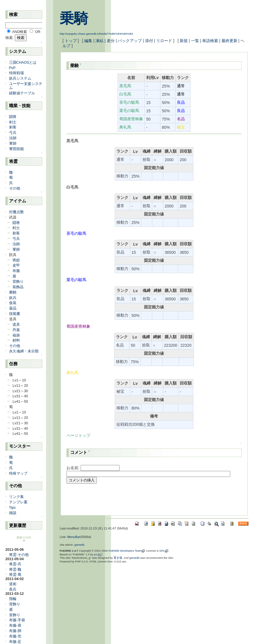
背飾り (18, 282)
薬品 (13, 308)
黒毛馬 (125, 86)
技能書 (15, 314)
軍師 (13, 144)
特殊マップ (18, 473)
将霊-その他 (19, 555)
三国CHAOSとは (23, 63)
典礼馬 (125, 127)
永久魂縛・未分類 (24, 351)
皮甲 (16, 265)
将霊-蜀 (15, 575)
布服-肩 (15, 626)
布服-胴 (15, 631)
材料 (16, 340)
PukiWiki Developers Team (125, 551)
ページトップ (78, 435)
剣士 (13, 122)
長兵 (13, 589)
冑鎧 (16, 260)
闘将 (13, 117)
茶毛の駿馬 (129, 102)
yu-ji (97, 554)
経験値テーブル (22, 93)
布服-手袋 (17, 620)
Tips (12, 508)
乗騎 (74, 18)
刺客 (13, 127)
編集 (88, 41)
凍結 (99, 41)
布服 (16, 271)
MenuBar (74, 537)
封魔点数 (16, 212)
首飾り (15, 615)
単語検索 (210, 41)
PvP (12, 68)
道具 (16, 325)
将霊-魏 (15, 570)
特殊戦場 (16, 73)
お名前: (74, 468)
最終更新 (229, 41)
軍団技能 (16, 149)
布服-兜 (15, 636)
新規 (184, 41)
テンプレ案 (18, 502)
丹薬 (16, 330)
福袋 (16, 335)
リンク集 (16, 497)
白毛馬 (125, 94)
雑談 (13, 513)
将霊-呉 (15, 564)
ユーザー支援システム (26, 86)
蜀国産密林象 (131, 119)
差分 (111, 41)
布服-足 (15, 642)
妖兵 (13, 298)
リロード (164, 41)
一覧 (195, 41)
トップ (71, 41)
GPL (162, 551)
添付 (149, 41)
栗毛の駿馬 (129, 111)
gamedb (79, 545)
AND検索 (20, 32)
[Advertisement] (133, 500)
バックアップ (130, 41)
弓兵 (13, 133)
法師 (13, 138)
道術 (13, 584)
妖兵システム (20, 78)
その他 (15, 188)
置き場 (118, 558)
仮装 (13, 303)
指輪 (13, 599)
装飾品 (18, 287)
